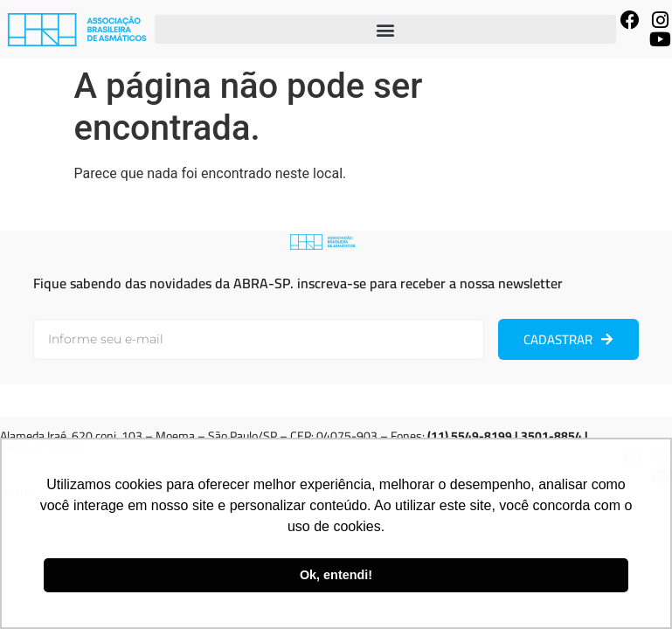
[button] (385, 29)
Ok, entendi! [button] (336, 575)
